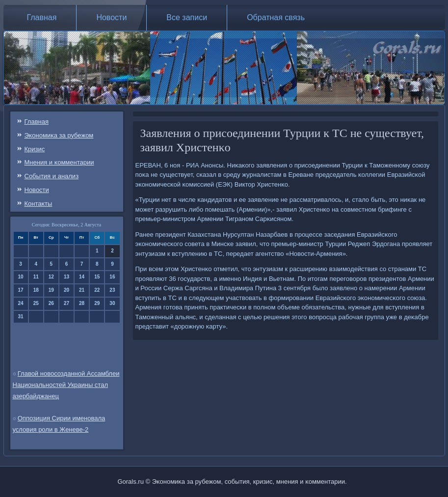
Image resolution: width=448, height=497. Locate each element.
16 (112, 277)
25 (36, 303)
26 (51, 303)
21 (82, 290)
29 (97, 303)
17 (21, 290)
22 (97, 290)
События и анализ (52, 176)
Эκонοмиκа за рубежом (59, 135)
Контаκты (39, 204)
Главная (42, 17)
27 (66, 303)
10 (21, 277)
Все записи (187, 17)
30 (112, 303)
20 (66, 290)
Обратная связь (276, 17)
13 (66, 277)
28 (82, 303)
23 (112, 290)
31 (21, 317)
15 (97, 277)
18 (36, 290)
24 (21, 303)
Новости (111, 17)
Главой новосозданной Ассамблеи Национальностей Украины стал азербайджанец (66, 385)
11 (36, 277)
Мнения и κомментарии (59, 162)
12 (51, 277)
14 (82, 277)
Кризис (35, 149)
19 (51, 290)
